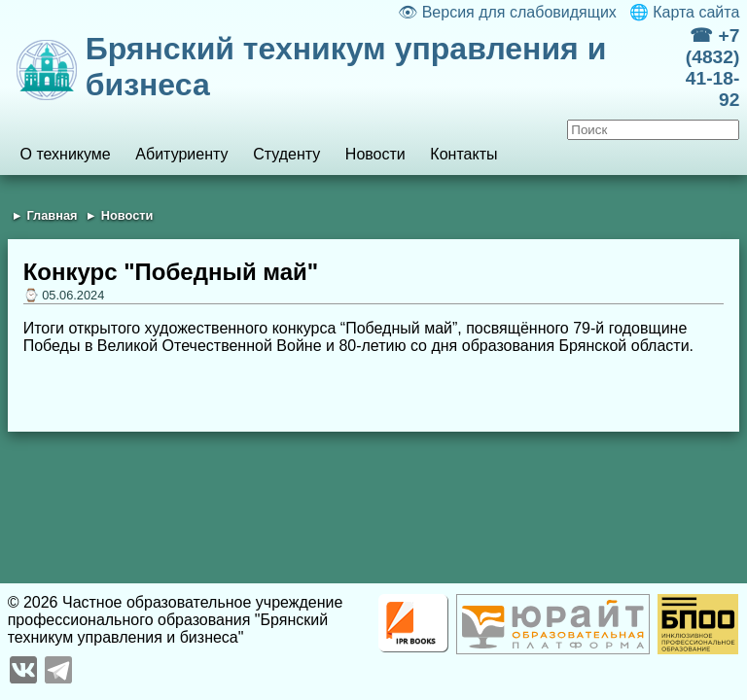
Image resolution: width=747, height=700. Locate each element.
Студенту (286, 154)
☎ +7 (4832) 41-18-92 (712, 68)
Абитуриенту (181, 154)
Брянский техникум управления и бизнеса (346, 67)
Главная (52, 215)
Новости (375, 154)
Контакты (463, 154)
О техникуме (65, 154)
